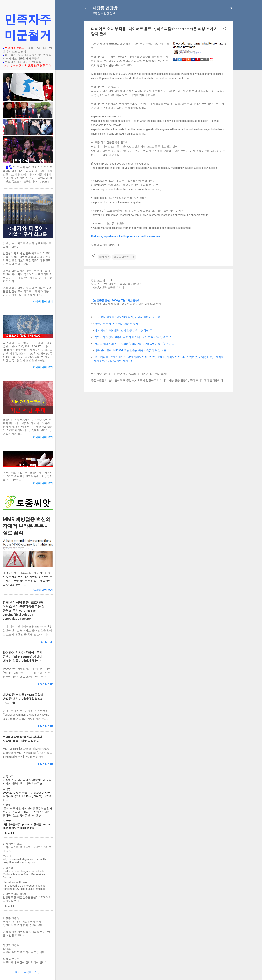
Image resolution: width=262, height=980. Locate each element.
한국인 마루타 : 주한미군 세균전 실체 (116, 324)
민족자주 (8, 777)
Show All (9, 833)
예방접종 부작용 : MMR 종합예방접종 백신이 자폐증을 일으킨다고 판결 (23, 699)
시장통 (7, 805)
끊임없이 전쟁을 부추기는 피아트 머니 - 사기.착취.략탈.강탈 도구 (133, 337)
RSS (18, 972)
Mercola (7, 856)
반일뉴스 (8, 868)
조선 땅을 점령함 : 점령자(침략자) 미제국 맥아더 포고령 (127, 317)
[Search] (231, 9)
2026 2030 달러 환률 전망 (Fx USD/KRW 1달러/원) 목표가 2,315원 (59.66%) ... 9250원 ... (28, 796)
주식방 (7, 789)
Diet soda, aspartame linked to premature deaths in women (125, 236)
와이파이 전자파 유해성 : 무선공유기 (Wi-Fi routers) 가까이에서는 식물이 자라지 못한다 (22, 657)
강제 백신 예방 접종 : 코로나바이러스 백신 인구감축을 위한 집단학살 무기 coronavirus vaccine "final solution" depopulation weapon (24, 610)
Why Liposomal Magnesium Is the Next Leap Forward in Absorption (26, 861)
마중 (38, 972)
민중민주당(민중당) (14, 894)
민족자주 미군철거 (28, 27)
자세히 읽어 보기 (43, 590)
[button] (224, 29)
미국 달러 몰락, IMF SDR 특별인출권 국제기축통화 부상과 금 (130, 350)
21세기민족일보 (12, 844)
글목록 (28, 972)
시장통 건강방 (105, 8)
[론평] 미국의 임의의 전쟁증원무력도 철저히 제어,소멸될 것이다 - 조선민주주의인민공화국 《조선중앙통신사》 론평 (27, 812)
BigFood (104, 257)
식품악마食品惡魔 (124, 257)
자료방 (7, 821)
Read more (45, 642)
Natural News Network (16, 883)
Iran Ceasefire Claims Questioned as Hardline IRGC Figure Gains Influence (24, 887)
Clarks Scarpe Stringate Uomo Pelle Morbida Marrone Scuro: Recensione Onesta (24, 874)
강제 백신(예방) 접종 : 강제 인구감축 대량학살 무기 (125, 330)
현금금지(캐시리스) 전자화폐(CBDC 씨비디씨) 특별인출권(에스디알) (135, 344)
